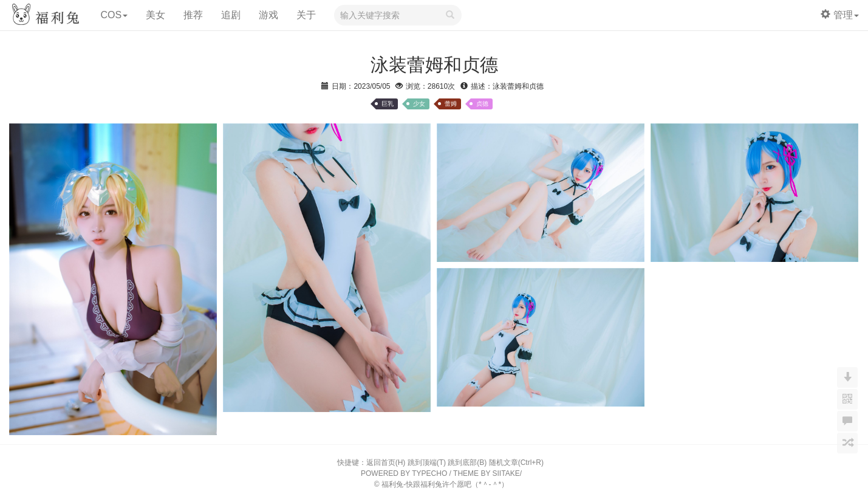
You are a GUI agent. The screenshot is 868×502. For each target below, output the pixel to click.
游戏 (268, 15)
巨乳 (388, 104)
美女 (155, 15)
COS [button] (114, 15)
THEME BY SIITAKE (487, 473)
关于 (306, 15)
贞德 (482, 104)
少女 (419, 104)
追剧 (231, 15)
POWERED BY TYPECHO (404, 473)
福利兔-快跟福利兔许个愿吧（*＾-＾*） (445, 484)
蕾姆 (451, 104)
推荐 (193, 15)
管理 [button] (840, 15)
